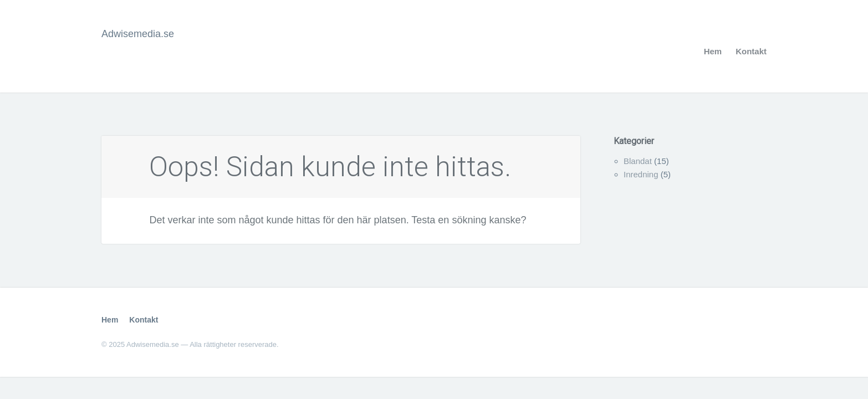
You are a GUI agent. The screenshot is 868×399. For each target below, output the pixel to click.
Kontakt (751, 51)
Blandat (638, 161)
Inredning (641, 174)
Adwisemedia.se (138, 34)
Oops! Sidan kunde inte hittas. (330, 167)
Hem (713, 51)
